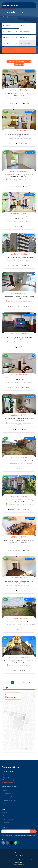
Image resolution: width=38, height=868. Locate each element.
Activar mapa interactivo (14, 695)
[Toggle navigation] (33, 5)
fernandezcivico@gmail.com (11, 780)
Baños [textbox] (25, 37)
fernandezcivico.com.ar (9, 782)
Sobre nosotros (7, 819)
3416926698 (6, 778)
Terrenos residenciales (9, 797)
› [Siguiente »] (30, 683)
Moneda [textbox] (8, 43)
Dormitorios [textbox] (9, 37)
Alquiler (5, 816)
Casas (4, 790)
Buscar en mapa (12, 697)
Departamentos (7, 794)
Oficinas (5, 804)
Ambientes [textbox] (26, 32)
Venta (4, 812)
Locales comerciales (8, 800)
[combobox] (28, 26)
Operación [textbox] (9, 32)
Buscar (19, 50)
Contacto (5, 823)
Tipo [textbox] (24, 26)
